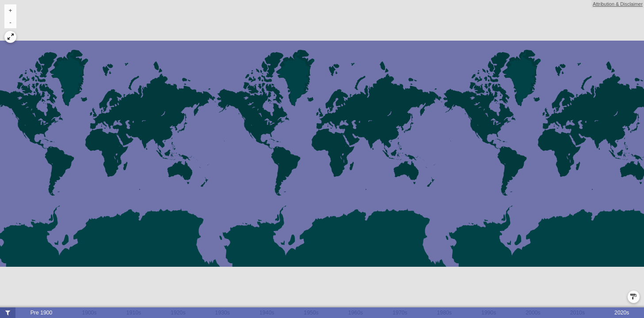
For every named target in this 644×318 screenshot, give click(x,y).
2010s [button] (577, 313)
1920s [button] (178, 313)
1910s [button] (134, 313)
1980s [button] (444, 313)
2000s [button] (533, 313)
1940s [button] (267, 313)
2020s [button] (622, 313)
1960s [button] (356, 313)
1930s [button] (223, 313)
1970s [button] (400, 313)
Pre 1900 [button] (42, 313)
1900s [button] (89, 313)
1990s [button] (489, 313)
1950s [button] (311, 313)
